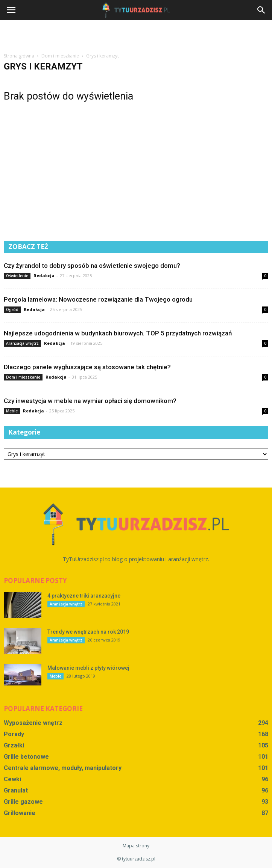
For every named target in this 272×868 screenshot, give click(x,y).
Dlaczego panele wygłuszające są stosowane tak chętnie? (87, 367)
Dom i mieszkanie (23, 377)
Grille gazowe (23, 802)
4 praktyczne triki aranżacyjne (84, 596)
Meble (12, 411)
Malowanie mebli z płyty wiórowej (88, 668)
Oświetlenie (17, 276)
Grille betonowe (26, 757)
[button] (261, 10)
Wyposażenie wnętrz (33, 723)
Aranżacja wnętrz (22, 343)
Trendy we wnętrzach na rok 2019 (88, 632)
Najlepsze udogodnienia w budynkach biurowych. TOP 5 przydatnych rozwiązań (118, 333)
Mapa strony (136, 846)
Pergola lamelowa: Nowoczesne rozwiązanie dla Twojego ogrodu (98, 299)
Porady (14, 734)
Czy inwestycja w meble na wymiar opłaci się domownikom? (90, 401)
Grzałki (14, 745)
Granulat (16, 790)
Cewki (12, 779)
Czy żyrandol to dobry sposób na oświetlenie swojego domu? (92, 266)
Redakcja (44, 275)
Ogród (12, 309)
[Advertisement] (136, 33)
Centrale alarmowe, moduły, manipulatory (63, 768)
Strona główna (19, 56)
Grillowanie (20, 813)
